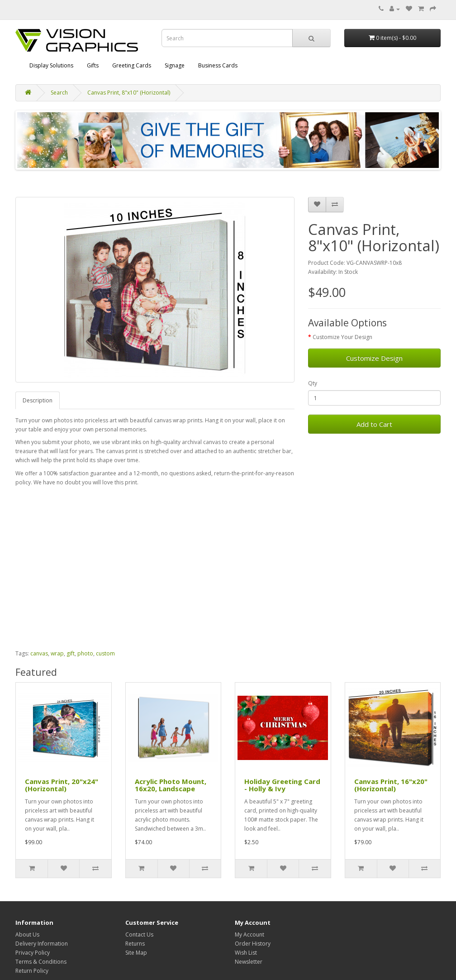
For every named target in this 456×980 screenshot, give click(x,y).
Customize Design (374, 358)
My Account (249, 935)
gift (71, 653)
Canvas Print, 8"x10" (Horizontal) (129, 93)
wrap (57, 653)
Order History (253, 944)
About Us (27, 935)
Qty (313, 383)
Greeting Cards (132, 65)
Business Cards (218, 65)
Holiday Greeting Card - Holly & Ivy (282, 785)
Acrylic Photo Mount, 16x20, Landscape (171, 785)
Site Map (136, 953)
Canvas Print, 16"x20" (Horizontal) (391, 785)
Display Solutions (51, 65)
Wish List (246, 953)
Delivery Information (42, 944)
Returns (135, 944)
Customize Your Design (342, 337)
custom (105, 653)
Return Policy (32, 971)
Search (59, 93)
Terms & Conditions (41, 962)
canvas (39, 653)
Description (38, 400)
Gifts (93, 65)
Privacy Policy (33, 953)
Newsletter (249, 962)
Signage (175, 65)
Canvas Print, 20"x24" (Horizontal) (62, 785)
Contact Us (139, 935)
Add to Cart (374, 424)
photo (85, 653)
